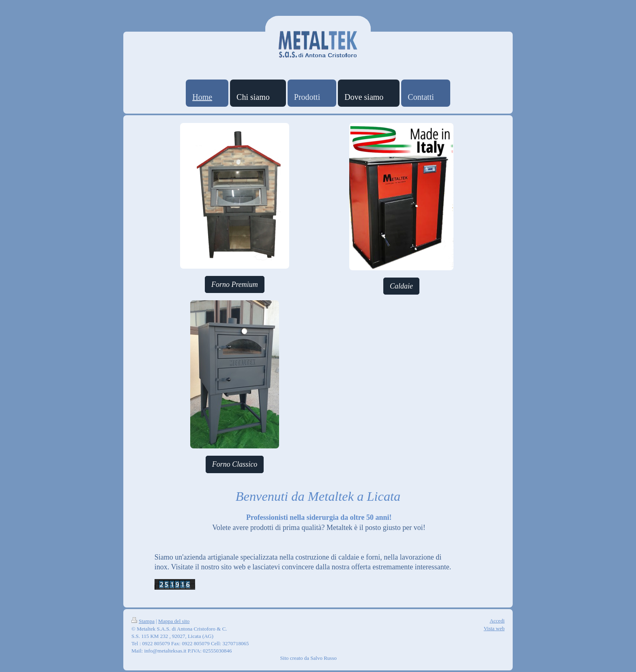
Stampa (143, 621)
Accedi (497, 621)
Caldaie (401, 286)
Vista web (494, 628)
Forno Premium (235, 284)
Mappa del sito (174, 621)
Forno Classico (235, 464)
